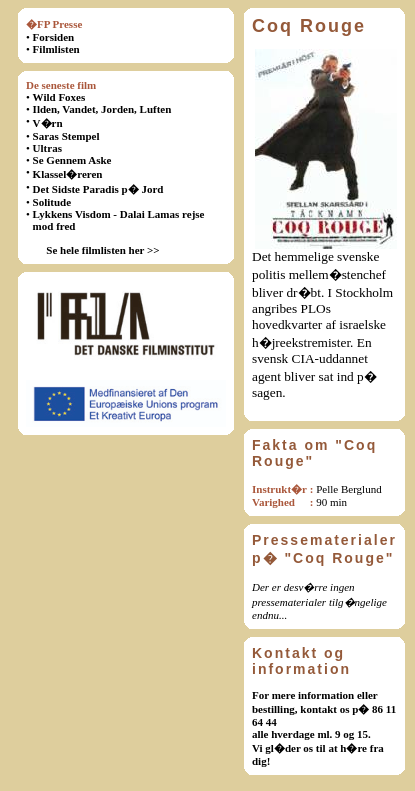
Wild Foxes (59, 97)
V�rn (48, 123)
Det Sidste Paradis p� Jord (98, 189)
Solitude (52, 202)
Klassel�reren (68, 174)
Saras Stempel (66, 136)
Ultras (47, 148)
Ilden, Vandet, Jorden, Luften (102, 109)
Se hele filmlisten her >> (102, 250)
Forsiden (54, 37)
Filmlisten (56, 49)
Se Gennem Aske (72, 160)
